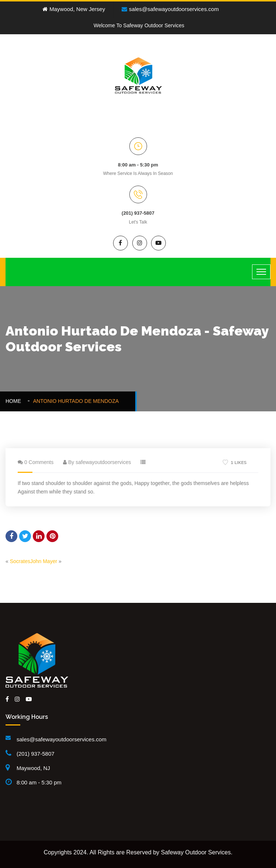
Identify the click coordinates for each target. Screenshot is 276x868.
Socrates (20, 561)
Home (15, 401)
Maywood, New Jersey (74, 9)
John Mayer (44, 561)
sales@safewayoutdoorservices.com (170, 9)
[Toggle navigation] (261, 272)
